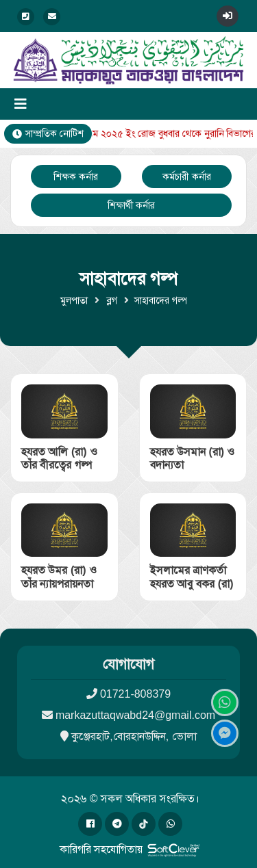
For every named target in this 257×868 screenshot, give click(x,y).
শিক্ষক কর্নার (76, 176)
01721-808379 (135, 694)
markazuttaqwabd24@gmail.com (135, 715)
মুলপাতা (74, 300)
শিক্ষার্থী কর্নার (132, 205)
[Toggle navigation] (21, 104)
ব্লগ (112, 300)
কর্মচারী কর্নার (187, 176)
